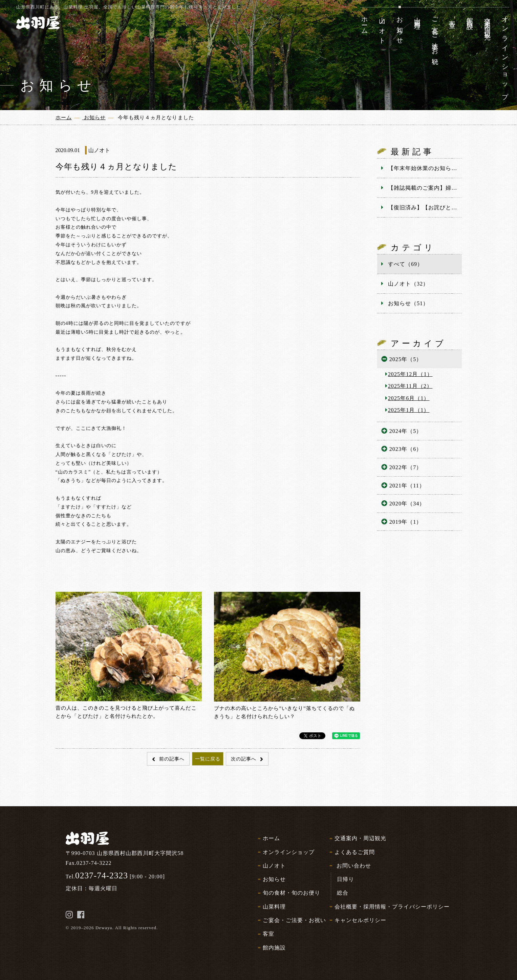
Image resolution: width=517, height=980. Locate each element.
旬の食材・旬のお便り (292, 893)
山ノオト (274, 866)
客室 (268, 934)
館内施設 (274, 948)
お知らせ (274, 879)
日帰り (346, 879)
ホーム (271, 838)
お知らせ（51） (408, 303)
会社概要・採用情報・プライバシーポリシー (392, 907)
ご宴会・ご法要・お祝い (294, 920)
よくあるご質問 (355, 852)
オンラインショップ (289, 852)
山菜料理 (274, 907)
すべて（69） (405, 264)
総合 (343, 893)
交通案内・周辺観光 (360, 838)
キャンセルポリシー (360, 920)
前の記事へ (171, 759)
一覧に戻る (208, 759)
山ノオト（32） (408, 284)
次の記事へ (244, 759)
